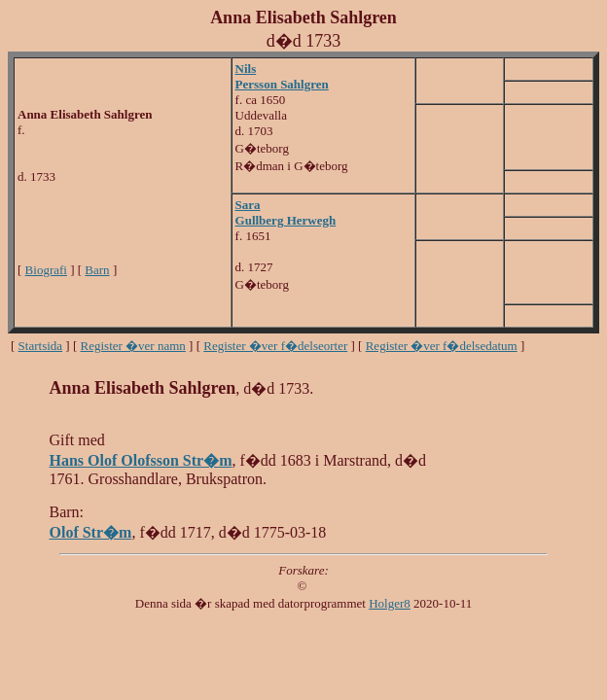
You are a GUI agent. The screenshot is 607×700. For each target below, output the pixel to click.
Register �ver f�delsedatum (442, 346)
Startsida (41, 346)
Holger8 (390, 603)
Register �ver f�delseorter (275, 346)
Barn (97, 270)
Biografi (46, 270)
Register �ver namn (133, 346)
